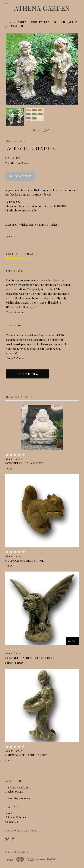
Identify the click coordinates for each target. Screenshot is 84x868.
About (9, 813)
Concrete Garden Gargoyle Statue (31, 658)
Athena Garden (42, 8)
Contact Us (12, 822)
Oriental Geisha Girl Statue (26, 755)
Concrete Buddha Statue (24, 463)
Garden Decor (26, 22)
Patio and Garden (52, 22)
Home (9, 22)
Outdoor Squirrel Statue (25, 561)
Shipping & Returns (16, 817)
